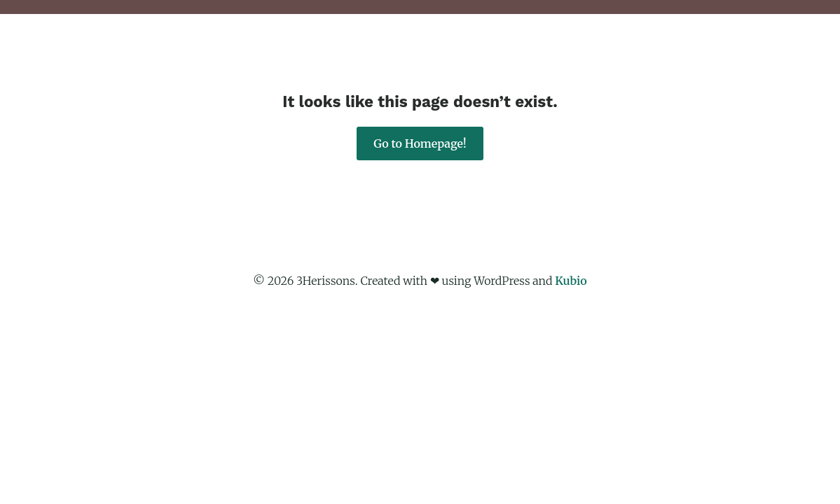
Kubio (571, 281)
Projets (507, 52)
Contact (704, 52)
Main (373, 52)
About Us (438, 52)
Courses (573, 52)
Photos (639, 52)
